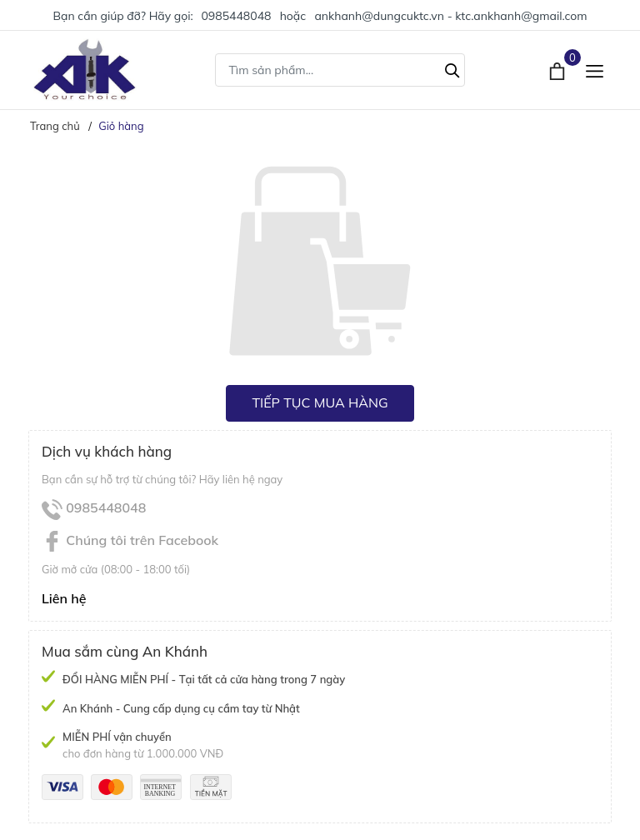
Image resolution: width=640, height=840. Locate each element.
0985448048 (236, 16)
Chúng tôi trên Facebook (130, 540)
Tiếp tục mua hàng (320, 402)
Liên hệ (64, 598)
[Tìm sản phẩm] (340, 70)
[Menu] (595, 70)
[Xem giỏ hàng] (559, 69)
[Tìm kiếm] (452, 68)
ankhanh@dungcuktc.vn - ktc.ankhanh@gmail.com (450, 16)
